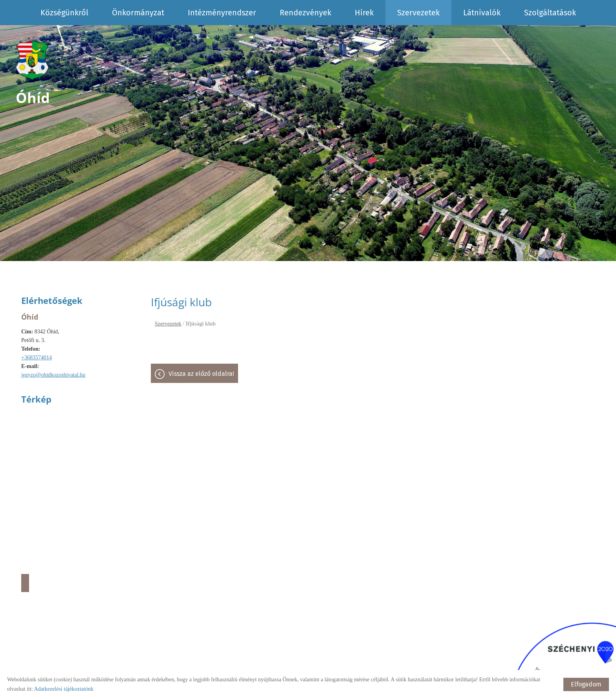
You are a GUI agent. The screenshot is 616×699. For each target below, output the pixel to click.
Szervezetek (418, 13)
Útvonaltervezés (25, 583)
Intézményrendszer (222, 13)
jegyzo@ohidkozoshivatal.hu (53, 375)
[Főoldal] (33, 61)
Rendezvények (305, 13)
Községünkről (64, 13)
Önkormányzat (138, 13)
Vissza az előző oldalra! (201, 374)
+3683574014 (37, 358)
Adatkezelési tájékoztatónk (63, 689)
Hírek (364, 13)
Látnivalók (482, 13)
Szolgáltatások (550, 13)
